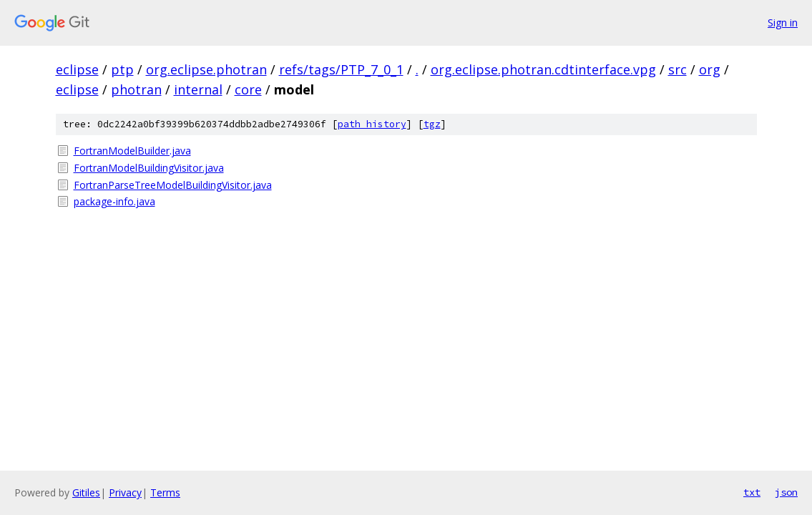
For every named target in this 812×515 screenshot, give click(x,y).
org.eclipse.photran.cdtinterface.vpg (543, 69)
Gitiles (86, 492)
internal (198, 89)
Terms (165, 492)
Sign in (783, 23)
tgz (432, 124)
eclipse (77, 69)
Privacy (125, 492)
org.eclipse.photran (206, 69)
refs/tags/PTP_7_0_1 (341, 69)
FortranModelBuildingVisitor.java (149, 168)
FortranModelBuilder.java (132, 151)
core (248, 89)
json (786, 492)
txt (752, 492)
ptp (122, 69)
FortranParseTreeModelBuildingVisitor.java (173, 185)
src (678, 69)
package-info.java (114, 201)
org (710, 69)
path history (372, 124)
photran (136, 89)
